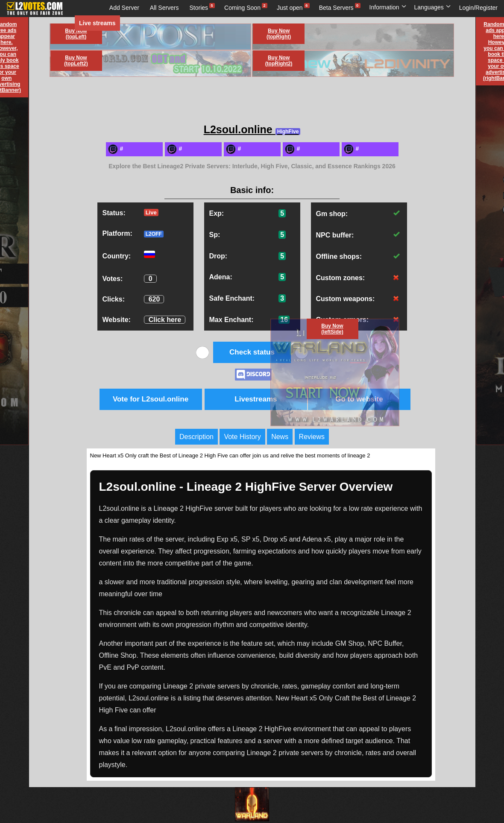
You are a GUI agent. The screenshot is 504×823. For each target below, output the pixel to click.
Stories (199, 8)
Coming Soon (242, 8)
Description (196, 437)
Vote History (242, 437)
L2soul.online (252, 129)
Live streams (97, 23)
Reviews (312, 437)
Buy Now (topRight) (279, 34)
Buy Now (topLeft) (76, 34)
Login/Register (478, 8)
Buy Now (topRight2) (279, 61)
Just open (290, 8)
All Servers (164, 8)
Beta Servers (336, 8)
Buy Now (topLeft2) (76, 61)
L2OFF (154, 234)
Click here (165, 320)
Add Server (124, 8)
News (280, 437)
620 (154, 299)
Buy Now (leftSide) (332, 329)
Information (388, 7)
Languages (433, 7)
